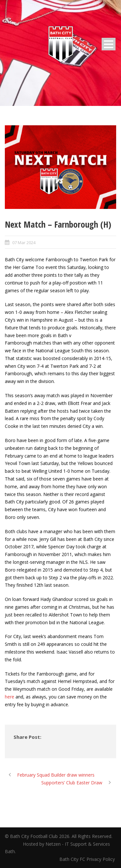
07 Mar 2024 (24, 243)
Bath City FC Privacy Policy (88, 859)
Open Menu (109, 44)
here (10, 697)
